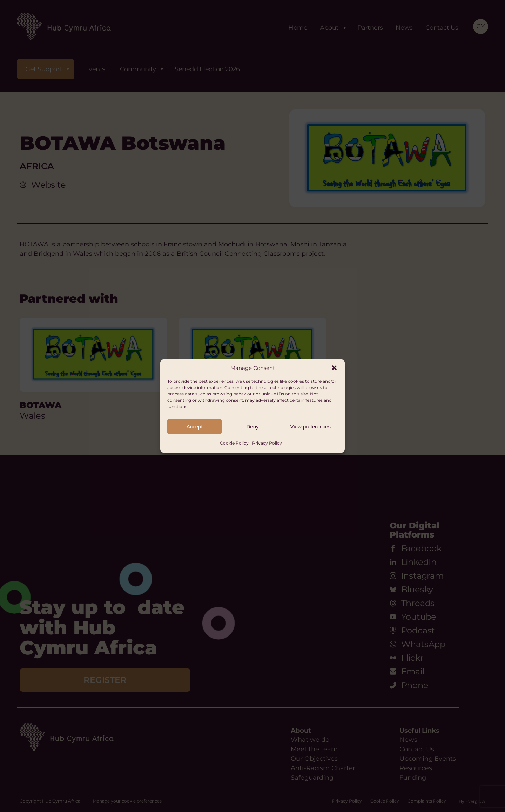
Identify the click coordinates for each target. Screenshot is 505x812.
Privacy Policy (267, 443)
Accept (195, 427)
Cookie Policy (234, 443)
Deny (252, 427)
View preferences (311, 427)
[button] (334, 368)
